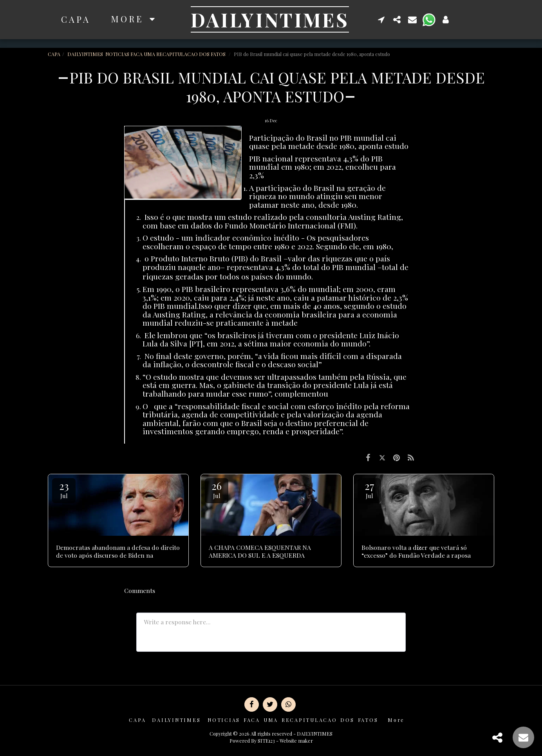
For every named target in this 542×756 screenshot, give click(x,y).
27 (369, 489)
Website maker (296, 741)
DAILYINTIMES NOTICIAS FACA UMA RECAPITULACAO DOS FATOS (147, 54)
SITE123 (266, 741)
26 (217, 489)
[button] (381, 19)
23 (64, 489)
